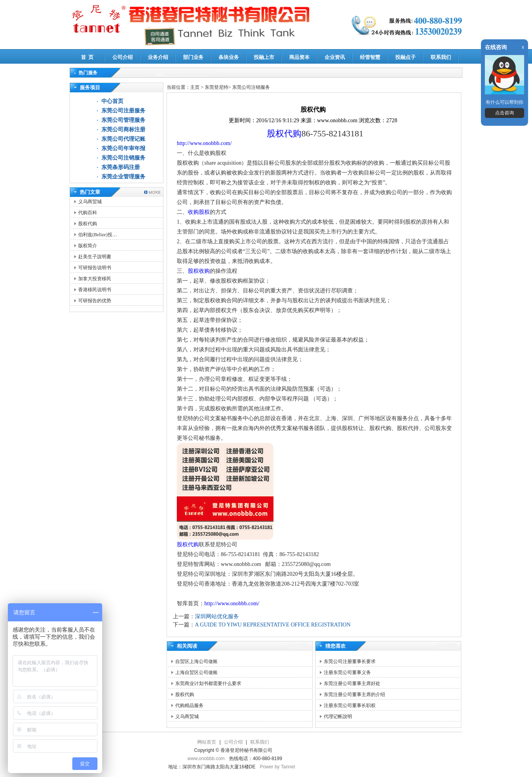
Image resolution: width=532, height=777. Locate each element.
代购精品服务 (189, 705)
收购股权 (199, 212)
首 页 (87, 57)
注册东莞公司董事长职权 (350, 705)
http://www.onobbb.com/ (204, 143)
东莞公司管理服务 (123, 120)
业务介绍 (158, 57)
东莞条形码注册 (121, 167)
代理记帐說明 (338, 716)
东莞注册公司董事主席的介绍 (354, 694)
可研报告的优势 (95, 301)
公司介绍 (123, 57)
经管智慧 (370, 57)
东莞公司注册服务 (123, 111)
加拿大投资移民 (95, 279)
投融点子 (405, 57)
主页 (195, 87)
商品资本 (299, 57)
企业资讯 (335, 57)
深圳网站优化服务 (217, 616)
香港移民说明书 (95, 290)
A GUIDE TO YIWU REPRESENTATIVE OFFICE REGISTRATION (273, 625)
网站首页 (207, 742)
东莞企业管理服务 (123, 177)
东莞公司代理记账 (123, 139)
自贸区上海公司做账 (196, 661)
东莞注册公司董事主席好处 (352, 683)
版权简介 (88, 246)
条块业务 (229, 57)
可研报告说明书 (95, 268)
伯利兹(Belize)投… (98, 235)
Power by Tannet (278, 767)
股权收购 (199, 271)
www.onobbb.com (206, 759)
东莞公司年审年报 (123, 148)
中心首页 (112, 101)
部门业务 (193, 57)
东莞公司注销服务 (123, 158)
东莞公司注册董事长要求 (350, 661)
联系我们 (441, 57)
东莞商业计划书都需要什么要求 (208, 683)
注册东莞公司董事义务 (347, 672)
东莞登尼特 (216, 87)
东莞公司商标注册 (123, 129)
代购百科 (88, 213)
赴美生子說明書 (95, 257)
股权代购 (88, 224)
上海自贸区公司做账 (196, 672)
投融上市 (264, 57)
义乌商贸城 (90, 202)
